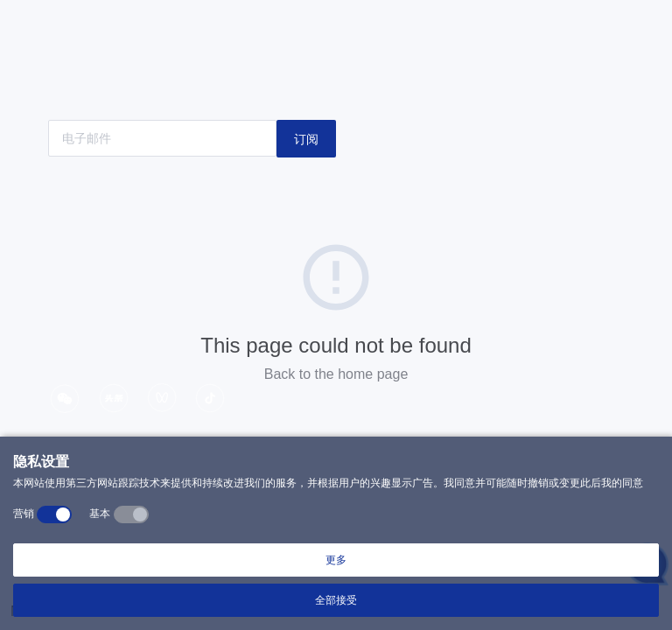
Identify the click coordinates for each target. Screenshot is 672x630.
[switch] (54, 514)
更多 (336, 560)
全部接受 (336, 600)
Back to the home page (336, 374)
